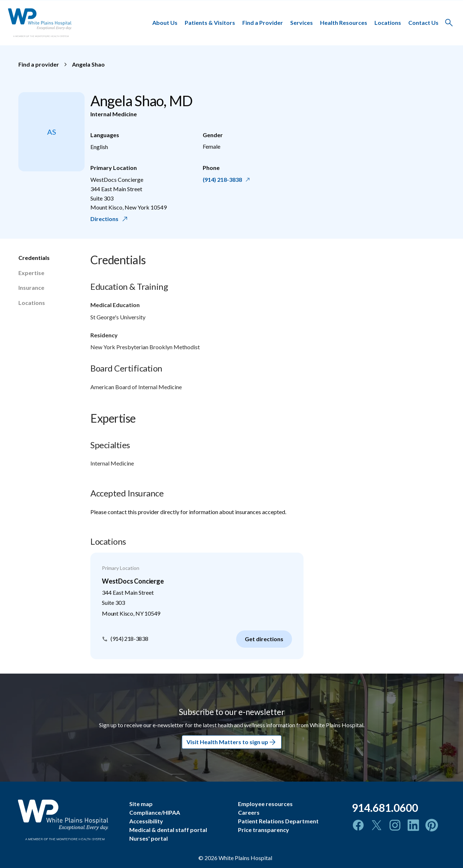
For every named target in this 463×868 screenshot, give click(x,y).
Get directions (264, 639)
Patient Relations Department (278, 821)
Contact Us (423, 23)
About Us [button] (165, 23)
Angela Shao (88, 64)
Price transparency (264, 830)
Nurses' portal (149, 838)
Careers (249, 812)
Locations (388, 23)
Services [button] (302, 23)
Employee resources (265, 804)
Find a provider (39, 64)
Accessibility (146, 821)
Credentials (34, 258)
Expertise (31, 273)
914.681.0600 (385, 808)
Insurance (31, 287)
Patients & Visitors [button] (210, 23)
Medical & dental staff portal (168, 830)
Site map (141, 804)
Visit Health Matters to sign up (232, 742)
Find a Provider (263, 23)
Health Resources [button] (344, 23)
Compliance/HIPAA (155, 812)
